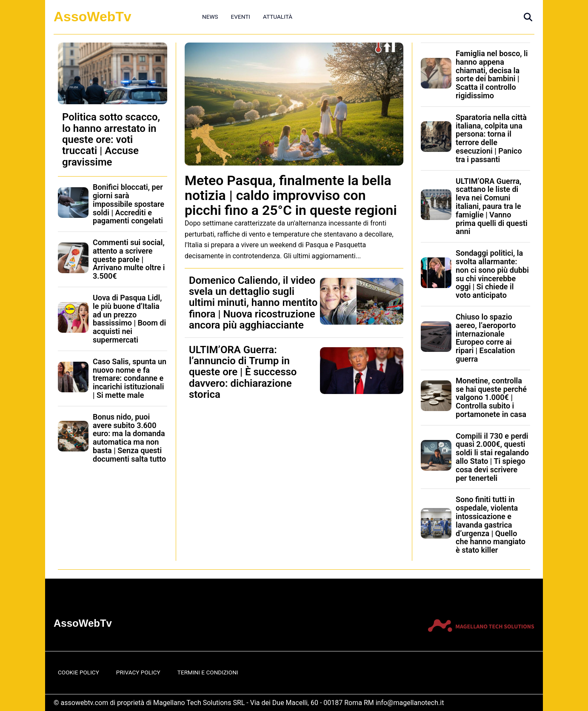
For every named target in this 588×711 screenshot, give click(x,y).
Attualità (278, 17)
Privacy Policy (138, 672)
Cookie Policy (78, 672)
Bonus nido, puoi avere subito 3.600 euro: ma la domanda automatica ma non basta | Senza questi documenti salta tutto (129, 438)
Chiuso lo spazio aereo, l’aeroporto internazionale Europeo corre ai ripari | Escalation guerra (486, 338)
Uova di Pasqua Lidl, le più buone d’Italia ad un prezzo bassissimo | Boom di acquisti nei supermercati (129, 319)
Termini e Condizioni (208, 672)
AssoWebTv (93, 17)
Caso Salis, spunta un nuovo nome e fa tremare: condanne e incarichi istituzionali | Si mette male (130, 378)
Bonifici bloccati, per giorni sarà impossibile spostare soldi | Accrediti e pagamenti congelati (128, 204)
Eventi (241, 17)
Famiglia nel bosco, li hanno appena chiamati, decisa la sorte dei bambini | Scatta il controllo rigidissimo (492, 74)
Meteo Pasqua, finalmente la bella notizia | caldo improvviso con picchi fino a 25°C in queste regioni (291, 195)
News (210, 17)
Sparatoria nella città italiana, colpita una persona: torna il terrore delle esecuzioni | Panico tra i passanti (491, 138)
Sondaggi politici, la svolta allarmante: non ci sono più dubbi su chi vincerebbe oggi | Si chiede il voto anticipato (492, 274)
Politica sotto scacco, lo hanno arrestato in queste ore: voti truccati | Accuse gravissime (111, 140)
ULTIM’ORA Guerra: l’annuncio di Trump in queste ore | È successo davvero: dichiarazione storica (243, 372)
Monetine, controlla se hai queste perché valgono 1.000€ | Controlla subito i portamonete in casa (491, 397)
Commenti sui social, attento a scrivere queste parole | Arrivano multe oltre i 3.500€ (129, 259)
